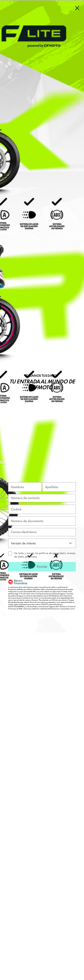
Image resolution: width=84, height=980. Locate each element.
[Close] (77, 8)
